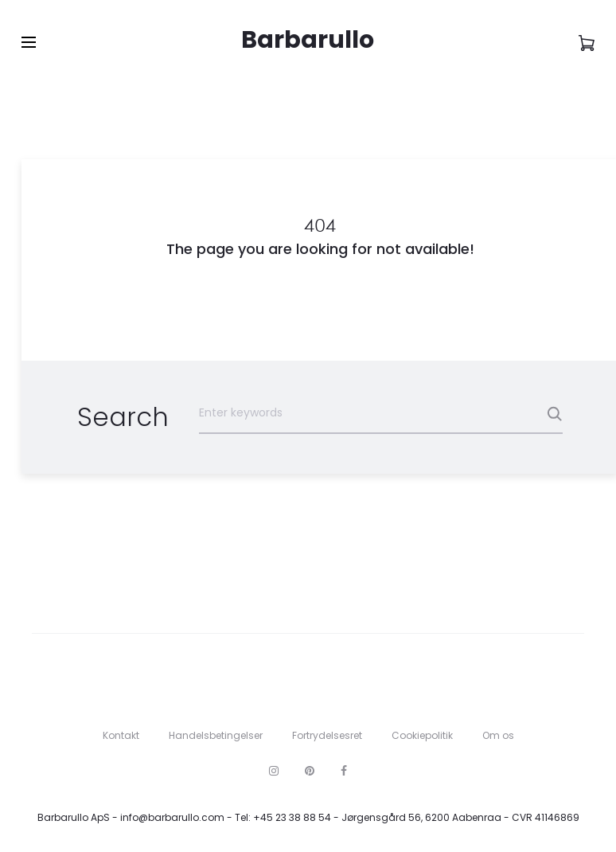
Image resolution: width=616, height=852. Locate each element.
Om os (498, 735)
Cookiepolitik (422, 735)
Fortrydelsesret (327, 735)
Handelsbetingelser (216, 735)
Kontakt (121, 735)
